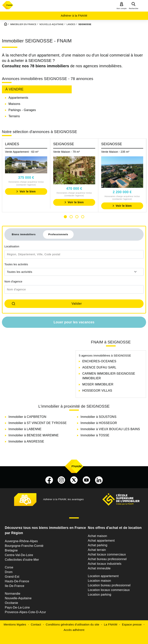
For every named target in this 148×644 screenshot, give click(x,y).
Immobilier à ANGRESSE (26, 441)
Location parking (100, 595)
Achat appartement (101, 541)
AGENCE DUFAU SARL (99, 367)
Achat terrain (97, 550)
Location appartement (103, 576)
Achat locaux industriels (105, 564)
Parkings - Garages (22, 110)
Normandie (13, 594)
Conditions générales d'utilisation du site (72, 624)
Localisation (12, 246)
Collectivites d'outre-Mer (22, 560)
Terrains (14, 116)
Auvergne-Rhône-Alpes (21, 541)
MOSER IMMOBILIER (98, 384)
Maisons (14, 104)
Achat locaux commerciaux (107, 554)
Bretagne (11, 550)
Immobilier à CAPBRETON (27, 417)
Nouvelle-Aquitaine (18, 598)
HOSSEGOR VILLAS (97, 391)
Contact (36, 624)
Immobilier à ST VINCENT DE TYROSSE (38, 423)
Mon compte (122, 8)
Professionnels (58, 234)
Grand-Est (12, 577)
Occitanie (11, 603)
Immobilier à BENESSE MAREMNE (34, 435)
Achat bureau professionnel (107, 559)
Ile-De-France (15, 586)
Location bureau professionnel (109, 585)
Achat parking (98, 545)
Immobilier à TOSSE (95, 435)
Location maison (99, 581)
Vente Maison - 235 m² (115, 152)
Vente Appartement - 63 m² (22, 152)
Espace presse (132, 624)
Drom (9, 572)
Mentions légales (15, 624)
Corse (9, 567)
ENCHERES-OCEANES (99, 361)
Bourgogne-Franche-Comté (24, 546)
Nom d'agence (13, 282)
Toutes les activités (16, 264)
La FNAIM (111, 624)
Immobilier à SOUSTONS (98, 417)
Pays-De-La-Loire (17, 607)
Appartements (18, 98)
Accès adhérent (74, 630)
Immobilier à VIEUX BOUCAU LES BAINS (110, 429)
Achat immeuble (99, 568)
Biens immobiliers (24, 234)
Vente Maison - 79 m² (66, 152)
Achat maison (98, 536)
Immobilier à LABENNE (25, 429)
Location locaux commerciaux (109, 590)
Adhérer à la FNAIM (74, 16)
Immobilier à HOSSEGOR (99, 423)
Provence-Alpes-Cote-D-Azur (25, 612)
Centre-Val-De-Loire (19, 555)
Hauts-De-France (17, 581)
